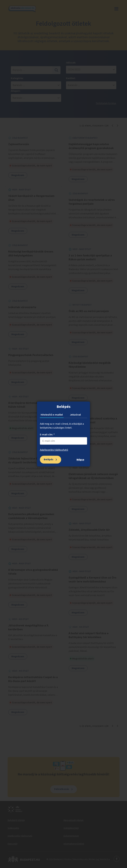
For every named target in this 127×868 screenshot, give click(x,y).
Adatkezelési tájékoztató (54, 450)
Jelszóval (75, 415)
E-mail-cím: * (47, 435)
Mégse (80, 460)
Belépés (49, 459)
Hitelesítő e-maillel (52, 415)
